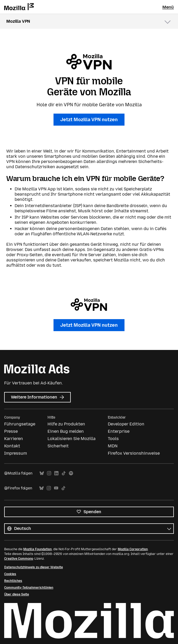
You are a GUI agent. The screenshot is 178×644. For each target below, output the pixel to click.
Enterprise (119, 431)
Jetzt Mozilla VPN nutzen (89, 120)
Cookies (10, 574)
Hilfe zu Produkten (66, 424)
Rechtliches (13, 581)
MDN (113, 446)
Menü (168, 7)
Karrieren (14, 439)
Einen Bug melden (66, 431)
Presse (11, 431)
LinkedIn (56, 473)
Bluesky (42, 473)
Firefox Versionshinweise (134, 453)
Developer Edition (126, 424)
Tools (113, 439)
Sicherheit (58, 446)
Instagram (49, 473)
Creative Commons (19, 559)
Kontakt (12, 446)
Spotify (71, 473)
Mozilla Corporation (133, 549)
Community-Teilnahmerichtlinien (29, 588)
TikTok (64, 473)
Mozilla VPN (18, 21)
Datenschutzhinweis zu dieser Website (34, 567)
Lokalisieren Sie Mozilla (72, 439)
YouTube (56, 488)
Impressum (16, 453)
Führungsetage (20, 424)
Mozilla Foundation (37, 549)
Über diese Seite (17, 594)
